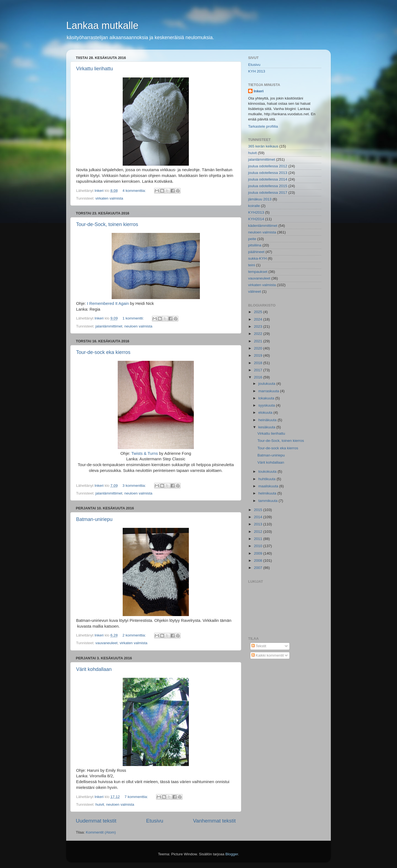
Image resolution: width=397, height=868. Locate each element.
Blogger (232, 854)
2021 (259, 341)
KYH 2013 (257, 71)
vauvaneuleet (106, 643)
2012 (259, 532)
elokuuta (266, 412)
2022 (259, 334)
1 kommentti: (134, 318)
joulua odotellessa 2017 (268, 193)
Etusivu (155, 821)
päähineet (256, 252)
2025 (259, 312)
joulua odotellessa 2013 (268, 173)
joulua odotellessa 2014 (268, 179)
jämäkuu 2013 (260, 199)
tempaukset (258, 272)
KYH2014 (256, 219)
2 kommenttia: (135, 635)
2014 (259, 517)
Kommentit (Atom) (101, 832)
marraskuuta (269, 391)
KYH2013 (256, 212)
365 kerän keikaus (263, 146)
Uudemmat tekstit (96, 821)
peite (252, 239)
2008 (259, 561)
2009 (259, 553)
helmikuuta (268, 493)
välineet (255, 291)
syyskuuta (267, 405)
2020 (259, 348)
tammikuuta (269, 501)
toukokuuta (268, 471)
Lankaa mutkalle (102, 25)
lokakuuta (267, 398)
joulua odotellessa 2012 (268, 166)
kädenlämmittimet (263, 226)
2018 (259, 363)
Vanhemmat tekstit (214, 821)
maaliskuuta (269, 486)
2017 (259, 370)
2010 (259, 546)
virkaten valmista (109, 198)
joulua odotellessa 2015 (268, 186)
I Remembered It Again (108, 303)
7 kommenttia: (137, 797)
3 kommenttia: (135, 486)
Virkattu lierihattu (95, 69)
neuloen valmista (138, 326)
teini (252, 265)
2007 (259, 568)
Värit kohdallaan (94, 669)
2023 (259, 326)
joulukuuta (267, 384)
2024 (259, 319)
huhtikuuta (267, 479)
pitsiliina (255, 245)
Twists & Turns (145, 453)
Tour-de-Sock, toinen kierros (107, 224)
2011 (259, 539)
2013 (259, 524)
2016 (259, 377)
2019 (259, 355)
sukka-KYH (257, 258)
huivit (100, 804)
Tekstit (259, 646)
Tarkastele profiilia (263, 126)
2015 (259, 510)
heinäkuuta (268, 420)
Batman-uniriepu (94, 519)
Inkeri (259, 91)
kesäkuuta (267, 427)
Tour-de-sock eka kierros (103, 352)
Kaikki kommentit (268, 655)
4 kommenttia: (135, 191)
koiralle (254, 206)
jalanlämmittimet (109, 326)
